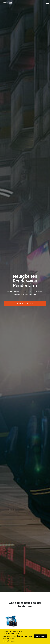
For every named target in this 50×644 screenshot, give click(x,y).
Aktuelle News (25, 303)
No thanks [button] (29, 636)
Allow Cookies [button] (41, 636)
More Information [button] (9, 641)
